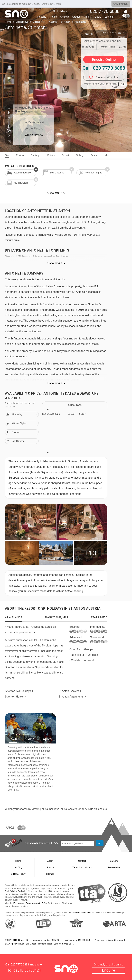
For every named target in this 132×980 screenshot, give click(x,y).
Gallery (80, 155)
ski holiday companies (82, 913)
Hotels (53, 17)
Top (7, 155)
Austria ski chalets (96, 809)
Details (51, 155)
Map (107, 155)
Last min (109, 17)
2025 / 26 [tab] (75, 405)
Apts (71, 697)
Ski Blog (18, 867)
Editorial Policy (18, 874)
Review (20, 155)
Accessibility (114, 867)
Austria (53, 22)
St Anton (66, 22)
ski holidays (52, 809)
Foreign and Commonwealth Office (30, 903)
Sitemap (50, 874)
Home (8, 22)
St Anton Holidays (18, 691)
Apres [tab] (47, 739)
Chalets (64, 17)
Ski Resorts (39, 22)
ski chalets (70, 809)
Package (35, 155)
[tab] (13, 618)
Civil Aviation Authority (16, 891)
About (50, 861)
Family (88, 17)
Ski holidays (60, 11)
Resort (94, 155)
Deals (98, 17)
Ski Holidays (22, 22)
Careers (114, 861)
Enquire (109, 970)
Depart (65, 155)
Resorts (42, 17)
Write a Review (34, 135)
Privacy (50, 867)
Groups (76, 17)
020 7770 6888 (20, 965)
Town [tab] (13, 739)
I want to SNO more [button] (51, 4)
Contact (82, 861)
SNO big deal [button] (121, 4)
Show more (55, 263)
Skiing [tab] (30, 739)
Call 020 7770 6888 (104, 68)
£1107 (82, 414)
